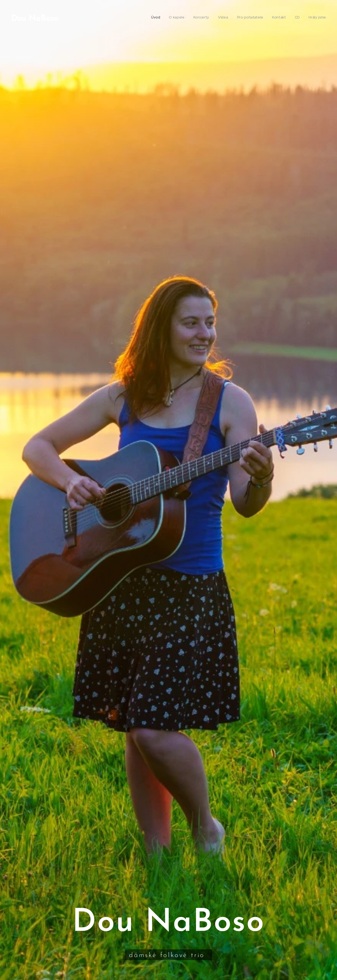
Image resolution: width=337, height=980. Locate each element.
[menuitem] (266, 18)
